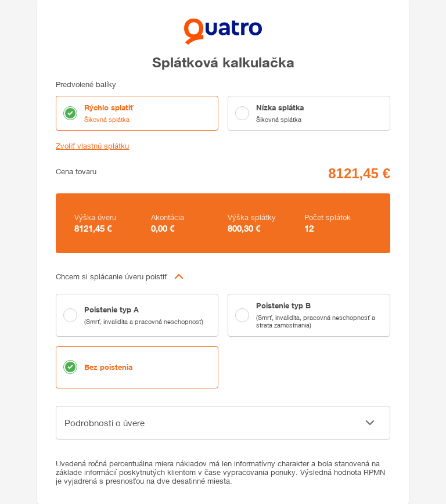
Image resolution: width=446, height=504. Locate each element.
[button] (223, 276)
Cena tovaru (76, 172)
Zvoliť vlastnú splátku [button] (92, 146)
